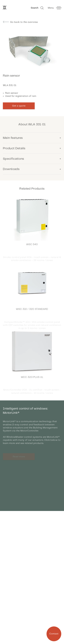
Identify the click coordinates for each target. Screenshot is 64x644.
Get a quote (19, 106)
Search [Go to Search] (37, 8)
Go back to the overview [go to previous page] (20, 22)
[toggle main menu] (54, 8)
